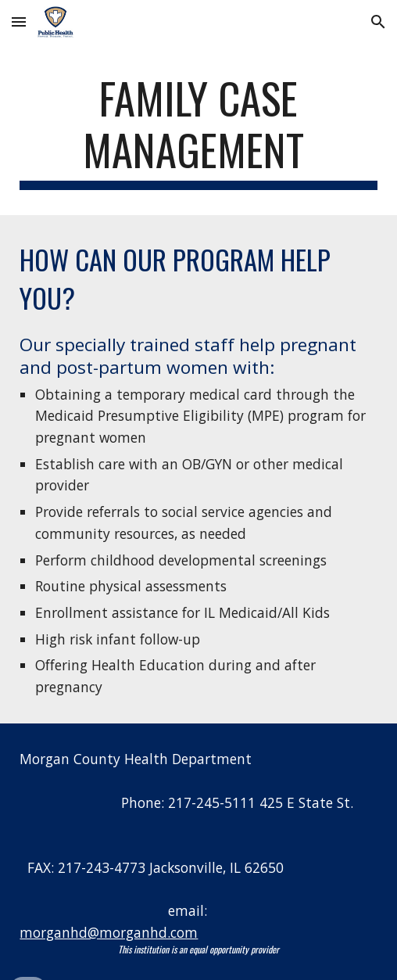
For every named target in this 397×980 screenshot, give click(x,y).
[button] (19, 22)
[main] (198, 131)
